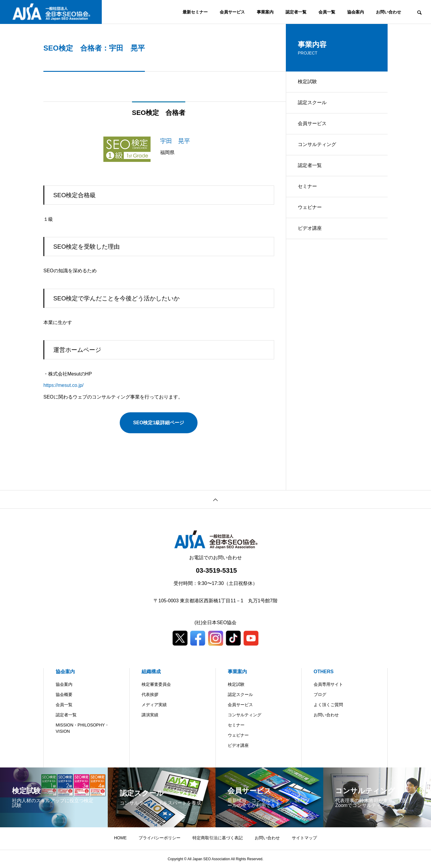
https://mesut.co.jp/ (63, 385)
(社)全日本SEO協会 (215, 623)
